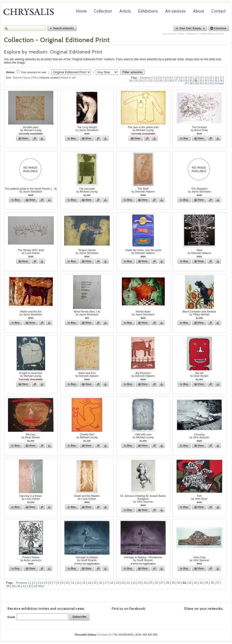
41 (206, 83)
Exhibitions (148, 11)
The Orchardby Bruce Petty (199, 129)
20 (141, 80)
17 (221, 78)
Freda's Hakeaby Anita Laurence (31, 559)
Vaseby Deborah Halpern (199, 252)
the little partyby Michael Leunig (31, 129)
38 (191, 83)
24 (161, 80)
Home (81, 11)
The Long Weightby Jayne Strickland (87, 129)
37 (186, 83)
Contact (218, 11)
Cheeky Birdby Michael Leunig (87, 436)
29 (186, 80)
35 (216, 80)
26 (171, 80)
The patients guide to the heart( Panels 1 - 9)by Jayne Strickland (31, 190)
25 (166, 80)
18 (130, 80)
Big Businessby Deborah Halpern (143, 374)
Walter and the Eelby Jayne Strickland (31, 313)
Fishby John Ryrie (199, 497)
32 (201, 80)
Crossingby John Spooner (199, 436)
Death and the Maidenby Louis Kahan (87, 497)
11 (191, 78)
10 (186, 78)
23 (156, 80)
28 (181, 80)
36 (221, 80)
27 (176, 80)
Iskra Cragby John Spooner (199, 559)
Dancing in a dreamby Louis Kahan (31, 497)
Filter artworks (133, 72)
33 (206, 80)
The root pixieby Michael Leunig (87, 190)
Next (221, 83)
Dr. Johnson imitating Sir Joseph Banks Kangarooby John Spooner (143, 499)
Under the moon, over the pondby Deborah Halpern (143, 252)
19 (136, 80)
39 (196, 83)
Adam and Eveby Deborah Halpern (87, 374)
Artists (125, 11)
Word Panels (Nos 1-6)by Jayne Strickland (87, 313)
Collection (103, 11)
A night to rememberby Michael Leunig (31, 374)
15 (211, 78)
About (198, 11)
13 (201, 78)
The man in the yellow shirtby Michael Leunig (143, 129)
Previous (145, 78)
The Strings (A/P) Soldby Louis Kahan (31, 252)
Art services (175, 11)
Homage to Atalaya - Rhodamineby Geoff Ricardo (143, 559)
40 (201, 83)
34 (211, 80)
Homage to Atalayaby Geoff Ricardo (87, 559)
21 (146, 80)
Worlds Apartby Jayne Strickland (143, 313)
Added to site (68, 78)
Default (17, 78)
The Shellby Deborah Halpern (143, 190)
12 (196, 78)
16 (216, 78)
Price (35, 78)
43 (216, 83)
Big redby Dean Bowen (199, 374)
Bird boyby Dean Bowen (31, 436)
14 (206, 78)
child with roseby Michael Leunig (143, 436)
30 (191, 80)
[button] (62, 28)
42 (211, 83)
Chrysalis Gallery (30, 13)
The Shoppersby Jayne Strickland (199, 190)
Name (27, 78)
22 (151, 80)
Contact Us (105, 635)
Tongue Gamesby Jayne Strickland (87, 252)
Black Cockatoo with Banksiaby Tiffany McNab (199, 313)
